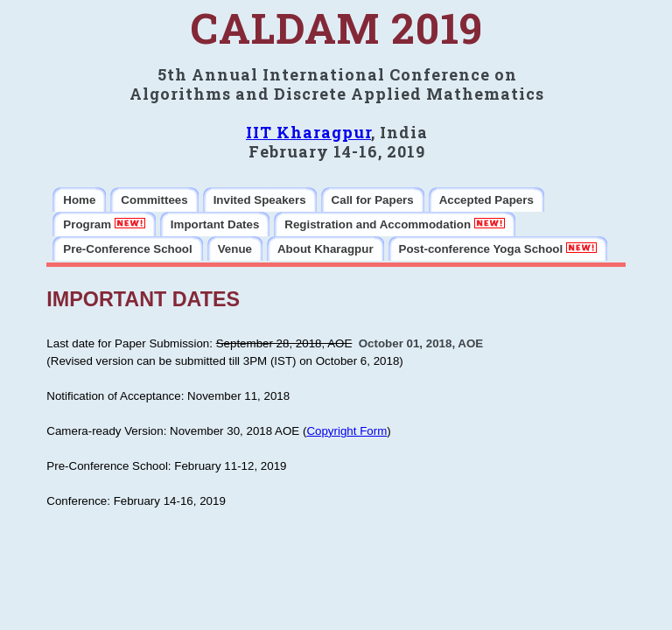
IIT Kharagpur (308, 132)
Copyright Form (346, 431)
